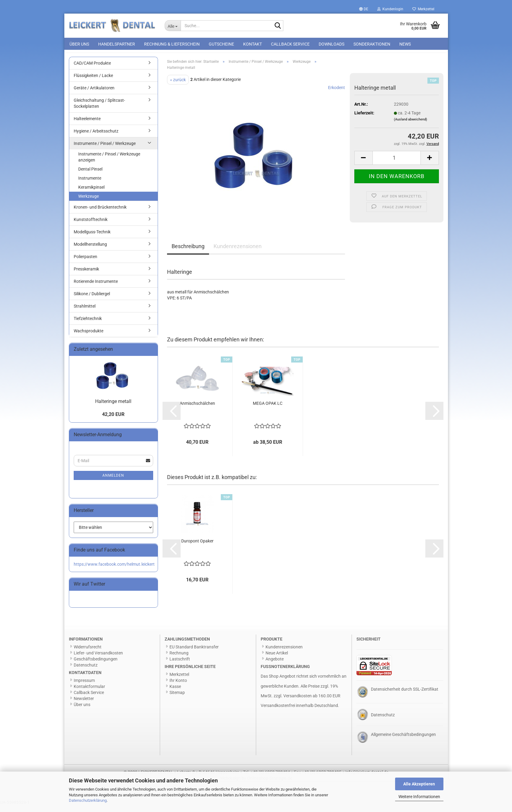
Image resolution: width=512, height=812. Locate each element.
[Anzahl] (397, 165)
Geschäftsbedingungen (96, 666)
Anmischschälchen (197, 410)
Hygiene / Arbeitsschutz (96, 138)
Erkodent (337, 94)
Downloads (332, 44)
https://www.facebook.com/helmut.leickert (114, 571)
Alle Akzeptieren (419, 784)
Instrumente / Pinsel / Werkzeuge (105, 150)
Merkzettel (423, 9)
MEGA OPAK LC (268, 410)
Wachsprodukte (89, 337)
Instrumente (90, 185)
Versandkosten (298, 702)
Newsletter (84, 705)
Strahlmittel (85, 313)
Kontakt (253, 44)
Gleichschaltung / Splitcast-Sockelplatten (99, 110)
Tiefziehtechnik (88, 325)
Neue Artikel (277, 660)
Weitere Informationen (419, 797)
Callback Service (290, 44)
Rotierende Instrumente (96, 288)
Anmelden (113, 482)
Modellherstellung (90, 251)
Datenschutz (86, 672)
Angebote (275, 666)
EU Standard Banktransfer (194, 654)
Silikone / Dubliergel (92, 300)
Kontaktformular (89, 693)
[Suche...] (173, 26)
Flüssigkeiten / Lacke (93, 82)
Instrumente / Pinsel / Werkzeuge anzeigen (109, 164)
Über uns (79, 44)
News (405, 44)
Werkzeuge (89, 203)
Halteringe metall (113, 408)
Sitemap (177, 699)
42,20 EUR (113, 421)
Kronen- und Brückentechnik (100, 214)
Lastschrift (180, 666)
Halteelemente (87, 125)
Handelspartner (117, 44)
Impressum (84, 687)
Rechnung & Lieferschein (172, 44)
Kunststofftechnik (91, 226)
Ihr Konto (178, 687)
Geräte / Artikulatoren (94, 94)
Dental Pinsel (90, 176)
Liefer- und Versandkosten (98, 660)
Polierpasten (85, 263)
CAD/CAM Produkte (92, 70)
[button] (364, 9)
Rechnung (179, 660)
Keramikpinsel (91, 194)
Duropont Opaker (197, 548)
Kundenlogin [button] (390, 9)
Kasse (175, 693)
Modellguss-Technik (92, 238)
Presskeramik (86, 276)
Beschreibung (188, 253)
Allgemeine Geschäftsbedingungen (403, 741)
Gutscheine (221, 44)
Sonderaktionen (372, 44)
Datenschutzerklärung (88, 800)
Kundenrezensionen (238, 253)
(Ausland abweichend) (411, 126)
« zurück (178, 86)
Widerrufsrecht (88, 654)
